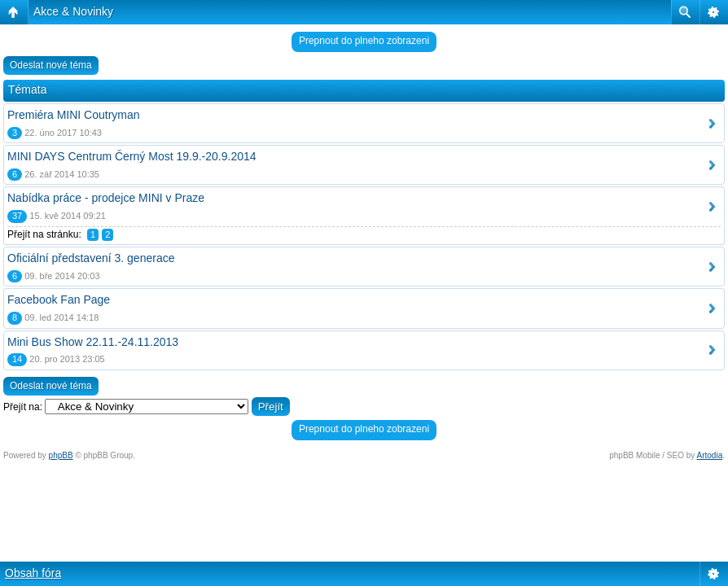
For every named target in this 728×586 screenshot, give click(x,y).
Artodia (710, 455)
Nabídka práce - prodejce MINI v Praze (106, 198)
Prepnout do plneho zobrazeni (364, 41)
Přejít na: (23, 407)
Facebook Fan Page (59, 300)
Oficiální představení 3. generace (91, 258)
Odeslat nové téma (51, 65)
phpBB (61, 455)
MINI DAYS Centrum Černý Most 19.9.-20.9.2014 (132, 156)
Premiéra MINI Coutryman (74, 115)
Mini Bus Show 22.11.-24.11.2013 (93, 342)
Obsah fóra (33, 573)
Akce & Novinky (73, 11)
